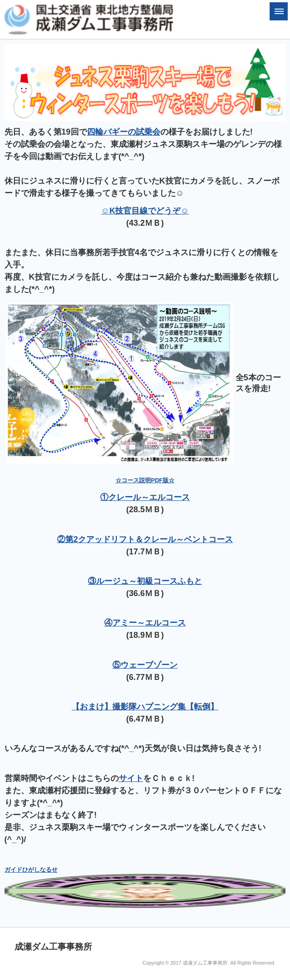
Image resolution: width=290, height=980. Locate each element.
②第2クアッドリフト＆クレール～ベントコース (145, 539)
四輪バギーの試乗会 (124, 132)
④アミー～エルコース (145, 623)
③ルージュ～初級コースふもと (145, 581)
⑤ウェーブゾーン (145, 665)
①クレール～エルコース (145, 497)
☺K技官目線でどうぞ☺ (145, 211)
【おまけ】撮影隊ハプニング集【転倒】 (145, 707)
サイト (131, 778)
